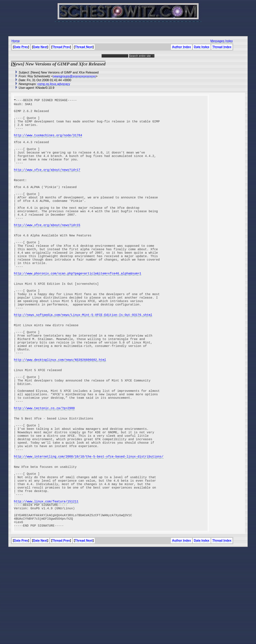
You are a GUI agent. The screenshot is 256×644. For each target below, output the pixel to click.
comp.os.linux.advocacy (54, 84)
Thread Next (84, 47)
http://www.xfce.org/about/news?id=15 (47, 253)
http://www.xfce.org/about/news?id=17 (47, 185)
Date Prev (21, 47)
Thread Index (222, 47)
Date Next (40, 47)
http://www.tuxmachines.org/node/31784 (48, 143)
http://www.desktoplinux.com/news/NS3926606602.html (60, 417)
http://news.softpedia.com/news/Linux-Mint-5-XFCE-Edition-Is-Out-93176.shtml (83, 362)
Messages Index (222, 41)
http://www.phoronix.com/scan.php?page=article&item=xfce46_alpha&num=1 (78, 312)
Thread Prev (61, 47)
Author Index (181, 47)
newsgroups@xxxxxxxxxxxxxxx (74, 76)
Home (16, 41)
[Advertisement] (128, 27)
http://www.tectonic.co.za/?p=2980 (44, 476)
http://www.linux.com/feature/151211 (46, 590)
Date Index (202, 47)
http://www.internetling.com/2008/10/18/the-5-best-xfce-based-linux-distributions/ (89, 535)
